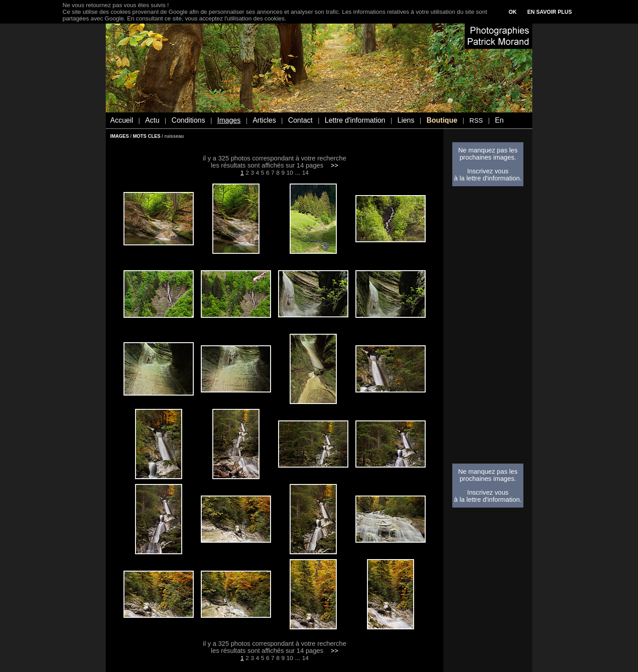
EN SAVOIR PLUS (550, 12)
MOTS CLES (147, 136)
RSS (476, 120)
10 (290, 173)
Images (229, 120)
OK (513, 12)
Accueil (122, 120)
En (499, 120)
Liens (406, 120)
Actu (152, 120)
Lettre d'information (355, 120)
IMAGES (120, 136)
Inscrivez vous (488, 171)
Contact (300, 120)
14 (305, 173)
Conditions (188, 120)
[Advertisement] (488, 328)
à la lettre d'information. (488, 178)
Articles (264, 120)
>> (334, 165)
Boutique (442, 120)
